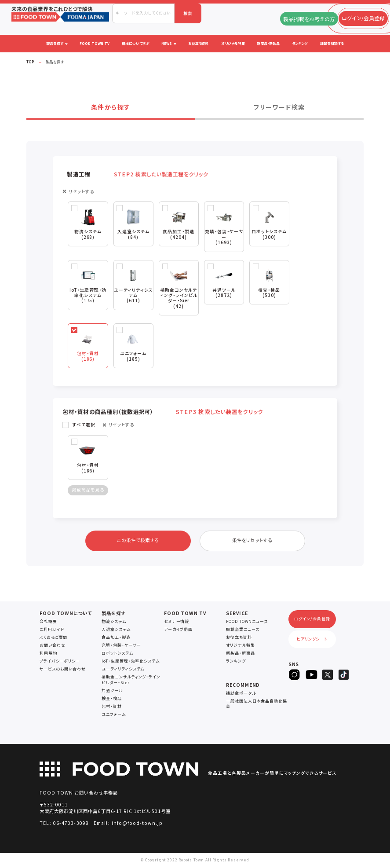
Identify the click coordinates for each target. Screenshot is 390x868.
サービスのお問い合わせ (63, 671)
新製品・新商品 (240, 655)
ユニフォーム (113, 716)
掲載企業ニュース (242, 631)
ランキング (236, 663)
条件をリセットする (252, 542)
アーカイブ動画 (178, 631)
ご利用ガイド (52, 631)
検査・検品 (112, 700)
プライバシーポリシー (60, 663)
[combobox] (143, 13)
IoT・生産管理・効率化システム (130, 663)
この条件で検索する (138, 542)
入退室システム (116, 631)
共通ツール (112, 692)
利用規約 (48, 655)
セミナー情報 (177, 623)
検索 (188, 13)
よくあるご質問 (53, 639)
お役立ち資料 (239, 639)
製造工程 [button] (139, 174)
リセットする (81, 192)
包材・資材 (112, 708)
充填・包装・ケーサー (121, 647)
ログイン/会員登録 (312, 621)
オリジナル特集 (240, 647)
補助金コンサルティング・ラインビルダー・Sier (131, 681)
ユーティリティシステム (123, 671)
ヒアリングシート (312, 641)
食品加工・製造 (116, 639)
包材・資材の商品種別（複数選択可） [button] (162, 413)
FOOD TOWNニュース (247, 623)
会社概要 (48, 623)
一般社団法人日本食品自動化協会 (257, 706)
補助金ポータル (241, 695)
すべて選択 (84, 426)
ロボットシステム (117, 655)
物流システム (114, 623)
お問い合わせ (52, 647)
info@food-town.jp (137, 825)
